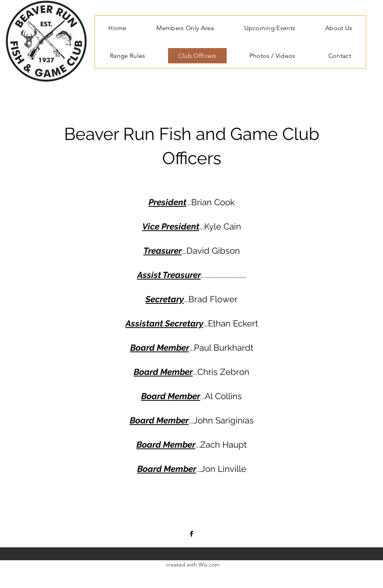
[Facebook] (191, 534)
